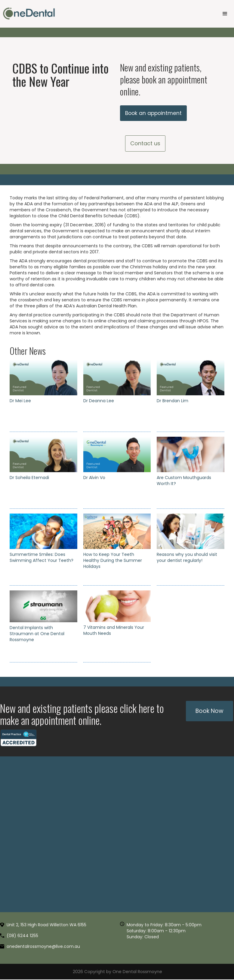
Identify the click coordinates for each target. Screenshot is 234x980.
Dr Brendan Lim (172, 401)
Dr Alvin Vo (94, 478)
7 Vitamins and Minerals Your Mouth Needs (114, 631)
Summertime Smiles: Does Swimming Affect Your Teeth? (42, 558)
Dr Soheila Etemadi (29, 478)
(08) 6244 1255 (22, 936)
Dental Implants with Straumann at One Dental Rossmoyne (37, 634)
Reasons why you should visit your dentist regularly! (187, 558)
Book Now (209, 712)
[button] (225, 14)
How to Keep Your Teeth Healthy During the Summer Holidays (113, 561)
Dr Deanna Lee (99, 401)
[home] (29, 14)
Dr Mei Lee (20, 401)
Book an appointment (154, 113)
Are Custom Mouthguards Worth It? (184, 481)
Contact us (145, 144)
